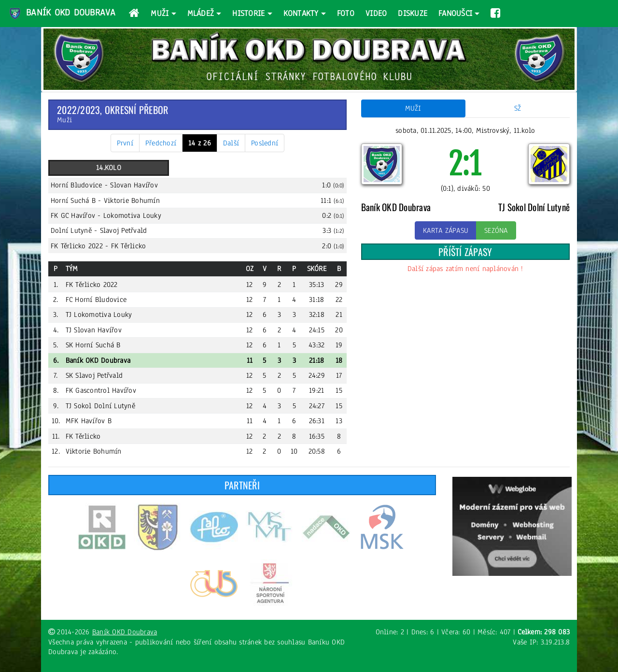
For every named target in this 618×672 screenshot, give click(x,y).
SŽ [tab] (518, 108)
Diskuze (413, 13)
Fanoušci (455, 13)
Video (376, 13)
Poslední (265, 143)
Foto (346, 13)
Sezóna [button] (496, 230)
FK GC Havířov (73, 215)
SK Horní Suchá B (93, 345)
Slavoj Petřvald (124, 230)
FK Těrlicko (129, 246)
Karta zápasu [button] (446, 230)
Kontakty (301, 13)
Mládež (201, 13)
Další (231, 143)
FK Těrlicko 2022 (77, 246)
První (125, 143)
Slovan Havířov (134, 185)
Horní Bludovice (77, 185)
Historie (248, 13)
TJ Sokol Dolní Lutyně (100, 406)
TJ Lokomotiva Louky (99, 315)
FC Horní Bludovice (96, 300)
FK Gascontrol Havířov (101, 390)
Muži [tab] (413, 108)
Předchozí (161, 143)
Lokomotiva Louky (132, 215)
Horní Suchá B (73, 200)
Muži (160, 13)
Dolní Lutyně (71, 230)
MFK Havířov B (89, 421)
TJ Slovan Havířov (94, 330)
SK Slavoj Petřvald (94, 375)
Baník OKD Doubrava (62, 14)
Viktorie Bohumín (132, 200)
